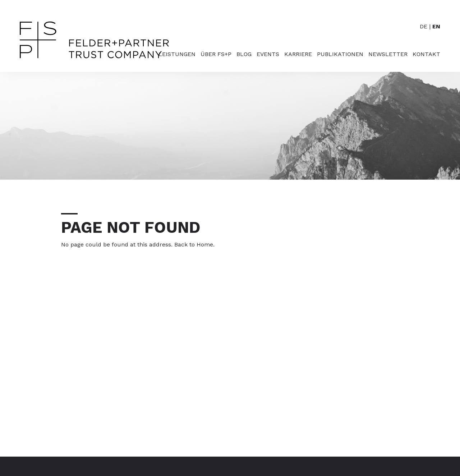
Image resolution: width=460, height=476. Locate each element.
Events (268, 54)
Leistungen (177, 54)
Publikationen (340, 54)
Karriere (298, 54)
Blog (244, 54)
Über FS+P (216, 54)
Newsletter (388, 54)
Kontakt (426, 54)
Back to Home (194, 244)
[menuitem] (174, 62)
